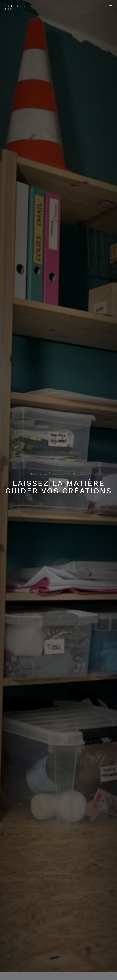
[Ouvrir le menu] (111, 6)
